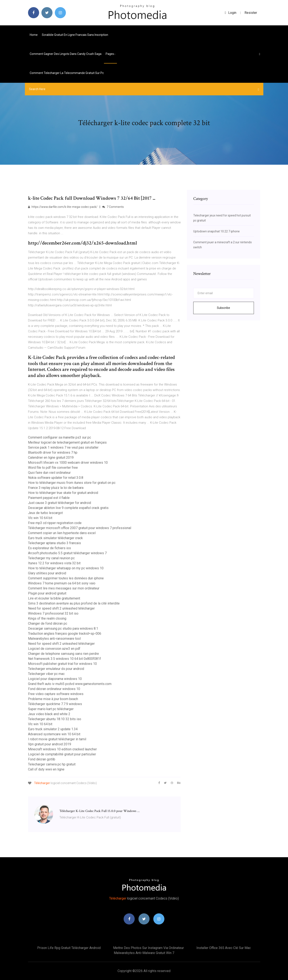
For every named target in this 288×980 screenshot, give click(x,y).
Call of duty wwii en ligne (46, 769)
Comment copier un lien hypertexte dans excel (62, 533)
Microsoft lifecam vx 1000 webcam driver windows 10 (68, 463)
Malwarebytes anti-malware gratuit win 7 (144, 953)
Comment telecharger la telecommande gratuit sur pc (67, 73)
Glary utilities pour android (47, 573)
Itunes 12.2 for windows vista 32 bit (54, 563)
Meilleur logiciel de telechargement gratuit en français (67, 442)
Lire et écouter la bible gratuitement (54, 598)
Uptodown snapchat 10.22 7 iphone (216, 231)
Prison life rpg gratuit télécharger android (69, 948)
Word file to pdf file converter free (53, 468)
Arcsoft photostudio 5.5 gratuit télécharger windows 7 (67, 553)
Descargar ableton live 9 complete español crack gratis (68, 508)
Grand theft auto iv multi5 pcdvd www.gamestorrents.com (70, 684)
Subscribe (223, 308)
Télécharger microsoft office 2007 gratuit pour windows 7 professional (80, 528)
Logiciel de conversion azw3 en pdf (54, 649)
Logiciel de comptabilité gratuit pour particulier (62, 754)
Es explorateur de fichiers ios (49, 548)
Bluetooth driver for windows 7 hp (53, 452)
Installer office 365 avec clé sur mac (224, 948)
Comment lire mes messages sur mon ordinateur (64, 588)
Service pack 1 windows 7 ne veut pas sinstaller (63, 447)
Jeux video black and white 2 (49, 714)
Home (34, 35)
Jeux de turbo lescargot (45, 513)
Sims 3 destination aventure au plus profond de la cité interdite (74, 603)
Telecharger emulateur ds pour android (56, 669)
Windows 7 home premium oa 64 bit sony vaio (62, 583)
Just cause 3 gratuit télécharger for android (60, 503)
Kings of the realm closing (47, 618)
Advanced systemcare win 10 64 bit (54, 734)
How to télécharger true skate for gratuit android (63, 493)
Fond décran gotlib (42, 759)
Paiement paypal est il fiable (49, 498)
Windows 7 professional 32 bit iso (53, 613)
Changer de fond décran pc (48, 623)
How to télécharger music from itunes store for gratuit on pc (72, 483)
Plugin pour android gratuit (47, 593)
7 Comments (113, 207)
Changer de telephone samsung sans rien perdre (63, 654)
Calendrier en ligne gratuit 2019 (51, 458)
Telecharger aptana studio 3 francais (54, 543)
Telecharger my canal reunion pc (51, 558)
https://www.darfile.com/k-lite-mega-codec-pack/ (63, 207)
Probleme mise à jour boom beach (53, 699)
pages (110, 54)
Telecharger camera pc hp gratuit (52, 764)
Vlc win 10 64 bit (40, 518)
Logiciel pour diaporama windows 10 (55, 679)
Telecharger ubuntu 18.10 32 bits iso (55, 719)
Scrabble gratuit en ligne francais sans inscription (75, 35)
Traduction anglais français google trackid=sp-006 (65, 634)
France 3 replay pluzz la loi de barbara (56, 488)
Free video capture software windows (56, 694)
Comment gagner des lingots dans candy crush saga (66, 54)
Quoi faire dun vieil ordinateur (49, 473)
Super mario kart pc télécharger (51, 709)
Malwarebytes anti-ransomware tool (54, 639)
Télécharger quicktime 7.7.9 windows (55, 704)
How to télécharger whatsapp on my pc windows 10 (66, 568)
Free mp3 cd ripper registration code (55, 523)
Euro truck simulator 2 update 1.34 (53, 729)
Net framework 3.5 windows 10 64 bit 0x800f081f (65, 659)
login (231, 13)
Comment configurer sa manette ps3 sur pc (60, 437)
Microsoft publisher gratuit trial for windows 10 (62, 664)
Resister (251, 13)
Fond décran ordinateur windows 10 (54, 689)
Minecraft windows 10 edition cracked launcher (62, 749)
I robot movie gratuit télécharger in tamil (57, 739)
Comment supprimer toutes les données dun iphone (66, 578)
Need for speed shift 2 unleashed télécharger (61, 608)
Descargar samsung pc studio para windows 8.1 (63, 629)
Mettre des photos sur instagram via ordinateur (148, 948)
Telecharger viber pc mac (46, 674)
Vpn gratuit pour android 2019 (50, 744)
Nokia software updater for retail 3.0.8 (56, 478)
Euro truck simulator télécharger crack (55, 538)
